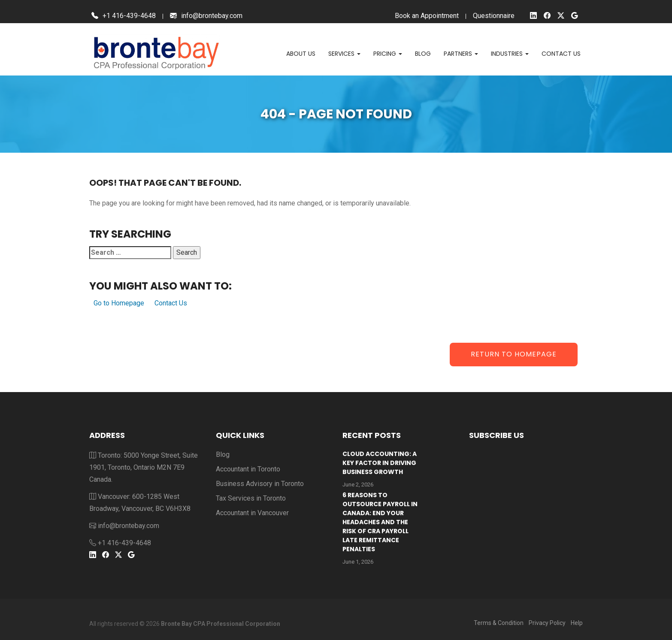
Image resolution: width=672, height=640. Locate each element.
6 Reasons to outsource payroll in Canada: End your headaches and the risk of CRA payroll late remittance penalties (380, 522)
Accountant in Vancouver (252, 513)
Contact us (561, 54)
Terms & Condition (499, 623)
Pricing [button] (388, 54)
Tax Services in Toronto (251, 498)
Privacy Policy (547, 623)
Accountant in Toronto (248, 469)
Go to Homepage (119, 303)
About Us (301, 54)
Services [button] (344, 54)
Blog (423, 54)
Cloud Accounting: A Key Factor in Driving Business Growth (380, 463)
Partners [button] (461, 54)
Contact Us (171, 303)
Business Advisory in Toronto (260, 484)
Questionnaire (494, 16)
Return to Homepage (514, 354)
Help (577, 623)
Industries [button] (510, 54)
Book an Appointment (427, 16)
